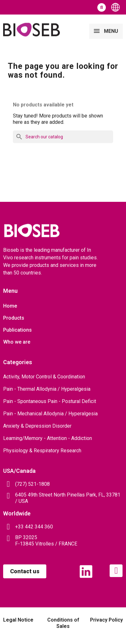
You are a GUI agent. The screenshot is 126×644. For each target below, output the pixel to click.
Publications (17, 330)
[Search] (63, 137)
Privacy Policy (106, 620)
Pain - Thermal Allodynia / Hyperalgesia (47, 389)
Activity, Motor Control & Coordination (44, 377)
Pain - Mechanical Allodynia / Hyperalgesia (50, 414)
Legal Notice (18, 620)
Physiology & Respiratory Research (42, 451)
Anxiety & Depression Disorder (37, 426)
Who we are (17, 342)
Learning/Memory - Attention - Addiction (48, 438)
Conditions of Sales (63, 623)
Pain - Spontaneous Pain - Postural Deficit (50, 401)
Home (10, 306)
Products (14, 318)
